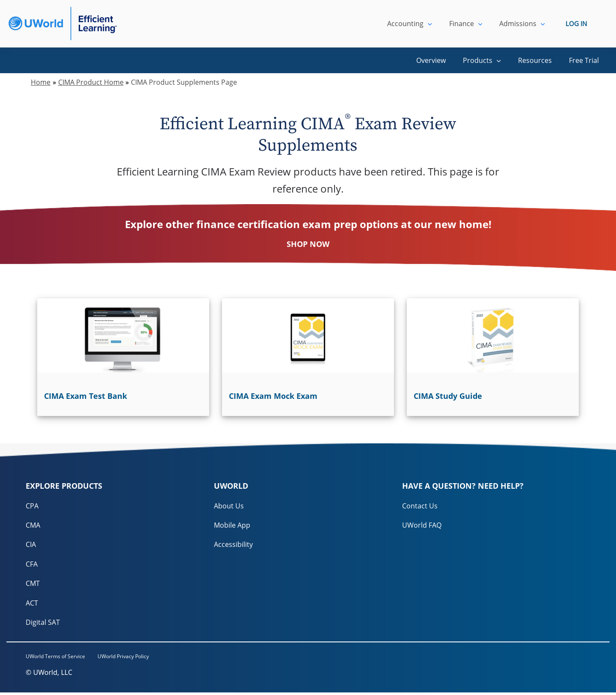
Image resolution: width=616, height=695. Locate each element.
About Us (229, 506)
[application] (436, 24)
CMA (33, 526)
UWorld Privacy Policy (133, 658)
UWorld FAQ (422, 526)
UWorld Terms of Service (55, 658)
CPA (32, 506)
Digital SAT (43, 624)
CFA (32, 565)
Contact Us (420, 506)
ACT (32, 604)
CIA (31, 545)
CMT (33, 585)
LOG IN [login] (576, 24)
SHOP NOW (308, 244)
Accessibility (233, 545)
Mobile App (232, 526)
